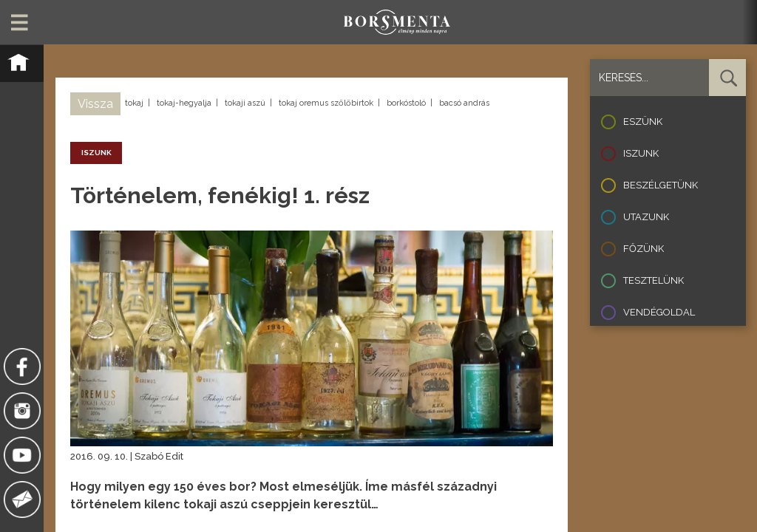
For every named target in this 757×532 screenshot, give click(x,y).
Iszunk (641, 153)
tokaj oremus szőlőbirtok (326, 103)
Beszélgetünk (661, 185)
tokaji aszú (245, 103)
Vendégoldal (659, 312)
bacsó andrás (464, 103)
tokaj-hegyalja (184, 103)
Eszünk (643, 122)
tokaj (134, 103)
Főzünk (644, 249)
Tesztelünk (654, 280)
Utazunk (646, 217)
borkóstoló (406, 103)
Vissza (95, 104)
